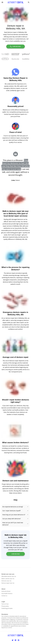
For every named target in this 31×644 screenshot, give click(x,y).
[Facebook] (16, 640)
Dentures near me (6, 581)
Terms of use (5, 604)
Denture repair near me (8, 583)
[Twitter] (13, 640)
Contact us (4, 596)
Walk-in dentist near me (8, 579)
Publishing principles (7, 608)
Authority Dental (6, 591)
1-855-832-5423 (15, 46)
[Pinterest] (18, 640)
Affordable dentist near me (9, 576)
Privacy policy (5, 606)
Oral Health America (7, 593)
